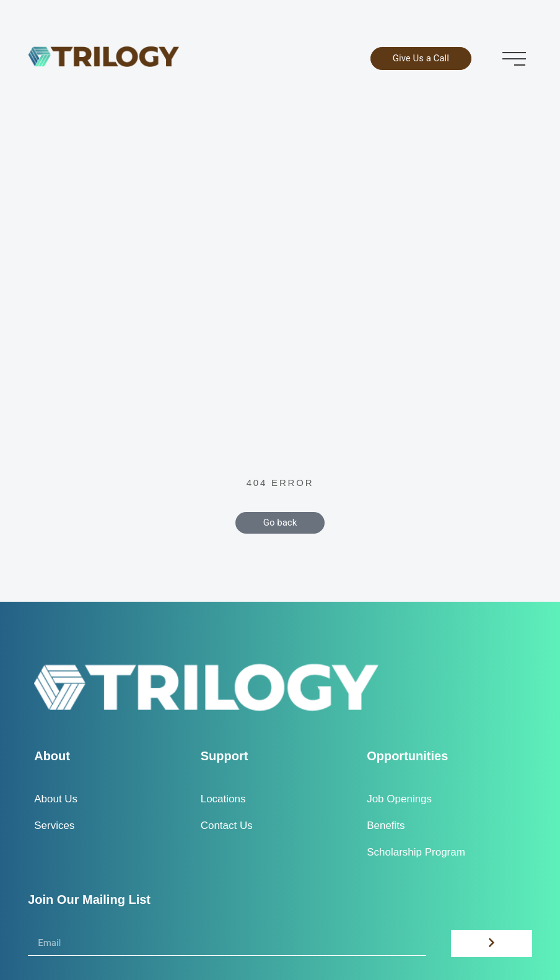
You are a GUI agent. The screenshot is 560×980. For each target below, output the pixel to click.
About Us (56, 799)
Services (54, 826)
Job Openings (399, 799)
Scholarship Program (416, 852)
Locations (223, 799)
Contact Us (227, 826)
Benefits (386, 826)
